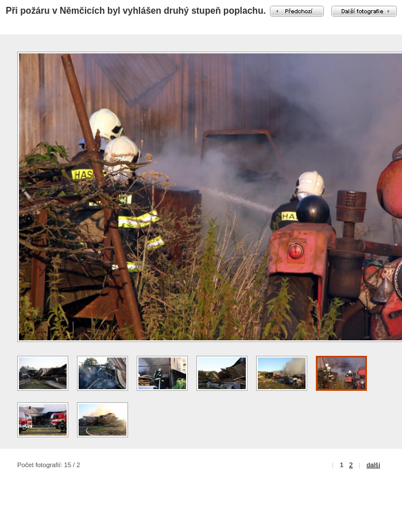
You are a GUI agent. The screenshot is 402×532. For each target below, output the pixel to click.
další (373, 465)
